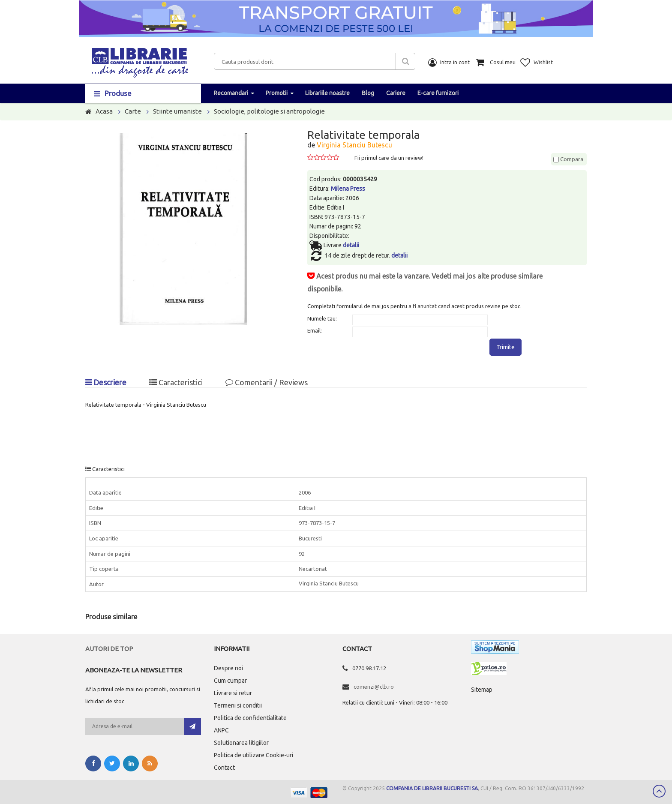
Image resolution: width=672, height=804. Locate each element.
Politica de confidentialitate (250, 718)
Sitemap (482, 690)
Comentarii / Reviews (267, 382)
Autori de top (109, 649)
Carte (133, 111)
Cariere (396, 93)
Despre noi (228, 668)
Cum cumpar (230, 681)
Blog (368, 93)
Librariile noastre (327, 93)
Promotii (277, 93)
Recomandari (231, 93)
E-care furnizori (438, 93)
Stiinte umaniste (177, 111)
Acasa (104, 111)
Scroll (659, 791)
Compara (568, 159)
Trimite (505, 347)
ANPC (221, 730)
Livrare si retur (233, 693)
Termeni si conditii (238, 705)
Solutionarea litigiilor (241, 743)
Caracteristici (176, 382)
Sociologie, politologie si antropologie (269, 111)
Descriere (106, 382)
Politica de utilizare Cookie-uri (253, 755)
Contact (224, 768)
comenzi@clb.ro (374, 687)
